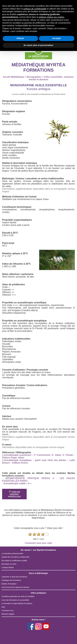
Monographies (34, 77)
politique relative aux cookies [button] (51, 17)
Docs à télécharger (38, 573)
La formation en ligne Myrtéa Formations (17, 604)
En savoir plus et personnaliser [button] (38, 45)
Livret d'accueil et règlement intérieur (16, 587)
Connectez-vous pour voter (38, 543)
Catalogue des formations (11, 580)
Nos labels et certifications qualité (14, 561)
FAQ (3, 607)
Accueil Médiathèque (13, 77)
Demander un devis (9, 564)
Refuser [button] (20, 38)
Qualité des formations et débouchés (15, 557)
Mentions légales (8, 614)
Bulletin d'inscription (9, 584)
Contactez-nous (8, 611)
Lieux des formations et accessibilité (15, 600)
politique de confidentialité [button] (35, 9)
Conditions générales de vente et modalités (18, 596)
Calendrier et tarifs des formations (14, 577)
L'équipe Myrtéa (8, 567)
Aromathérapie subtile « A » (17, 483)
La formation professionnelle (12, 554)
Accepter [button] (57, 38)
